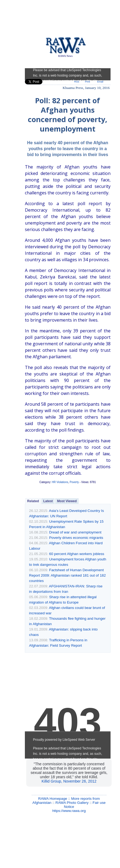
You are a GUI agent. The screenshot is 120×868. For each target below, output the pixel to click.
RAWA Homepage (53, 799)
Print (88, 82)
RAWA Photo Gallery (72, 803)
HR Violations (60, 482)
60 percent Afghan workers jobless (77, 554)
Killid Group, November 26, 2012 (69, 781)
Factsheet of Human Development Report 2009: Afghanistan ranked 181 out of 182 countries (68, 575)
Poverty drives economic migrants (76, 538)
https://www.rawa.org (69, 811)
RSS (77, 82)
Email (100, 82)
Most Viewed (67, 501)
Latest (48, 501)
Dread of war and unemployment (75, 532)
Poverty (74, 482)
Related (33, 501)
